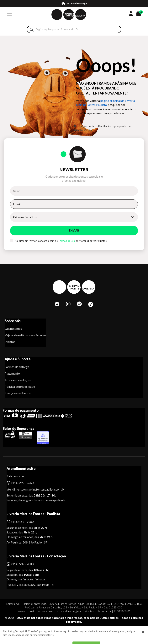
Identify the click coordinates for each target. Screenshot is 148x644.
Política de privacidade (20, 386)
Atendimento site (21, 469)
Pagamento (12, 373)
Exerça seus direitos (18, 393)
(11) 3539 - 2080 (22, 564)
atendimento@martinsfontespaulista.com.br (32, 489)
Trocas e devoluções (18, 380)
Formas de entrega (17, 367)
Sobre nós (13, 321)
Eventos (10, 342)
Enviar (74, 230)
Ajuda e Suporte (18, 359)
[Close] (143, 637)
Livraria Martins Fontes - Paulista (33, 514)
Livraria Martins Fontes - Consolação (36, 556)
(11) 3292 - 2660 (22, 483)
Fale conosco (15, 476)
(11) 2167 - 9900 (22, 522)
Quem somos (13, 328)
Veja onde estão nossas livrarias (25, 335)
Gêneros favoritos (25, 217)
